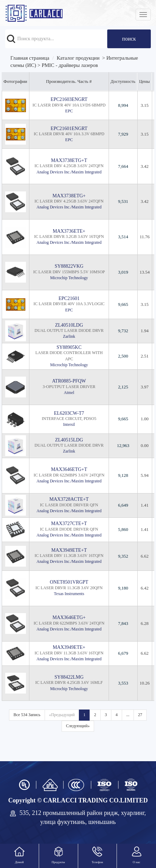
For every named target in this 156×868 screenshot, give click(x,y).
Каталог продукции (78, 58)
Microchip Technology (69, 278)
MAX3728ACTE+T (69, 499)
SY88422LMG (69, 677)
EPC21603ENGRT (69, 99)
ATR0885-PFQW (69, 381)
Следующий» (78, 726)
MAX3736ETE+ (69, 231)
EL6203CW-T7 (69, 413)
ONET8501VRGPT (69, 582)
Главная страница (30, 58)
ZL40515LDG (69, 440)
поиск (129, 39)
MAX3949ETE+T (69, 550)
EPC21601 (69, 298)
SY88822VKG (69, 266)
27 (140, 715)
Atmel (69, 393)
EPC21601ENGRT (69, 128)
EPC (69, 111)
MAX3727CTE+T (69, 523)
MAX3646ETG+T (69, 469)
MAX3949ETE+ (69, 647)
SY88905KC (69, 347)
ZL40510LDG (69, 325)
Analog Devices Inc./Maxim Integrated (69, 172)
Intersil (69, 424)
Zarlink (69, 336)
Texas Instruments (69, 594)
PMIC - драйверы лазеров (70, 65)
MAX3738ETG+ (69, 196)
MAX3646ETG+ (69, 617)
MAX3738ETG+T (69, 160)
